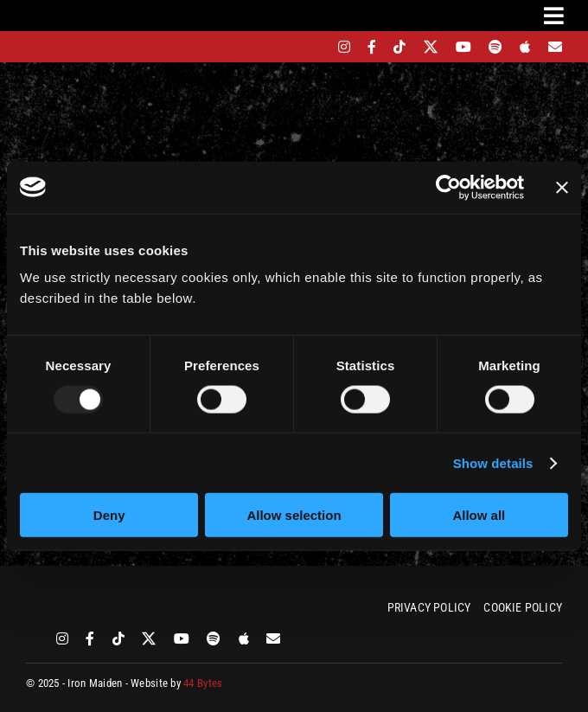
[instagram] (344, 47)
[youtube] (463, 47)
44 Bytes (203, 683)
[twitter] (431, 47)
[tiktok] (399, 47)
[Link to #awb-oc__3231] (554, 16)
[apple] (525, 47)
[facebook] (372, 47)
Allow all (479, 515)
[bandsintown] (314, 47)
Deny (109, 515)
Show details (493, 462)
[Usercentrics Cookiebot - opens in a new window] (448, 187)
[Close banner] (562, 187)
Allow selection (294, 515)
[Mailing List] (555, 47)
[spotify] (495, 47)
